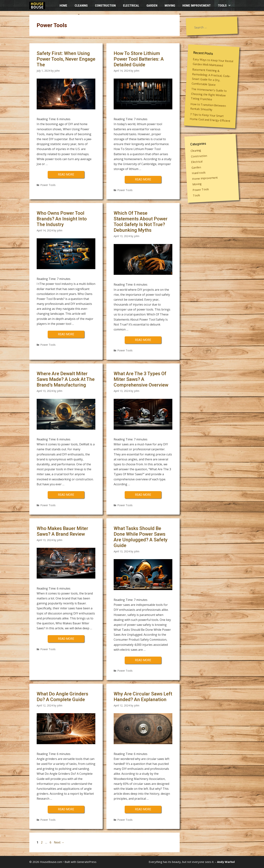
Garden (152, 5)
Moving (170, 5)
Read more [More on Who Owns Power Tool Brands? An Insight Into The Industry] (66, 334)
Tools (226, 5)
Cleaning (81, 5)
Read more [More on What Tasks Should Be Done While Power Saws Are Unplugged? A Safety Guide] (143, 660)
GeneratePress (87, 862)
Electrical (131, 5)
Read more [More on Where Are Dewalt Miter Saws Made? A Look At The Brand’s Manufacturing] (66, 495)
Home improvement (197, 5)
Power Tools (48, 185)
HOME (63, 5)
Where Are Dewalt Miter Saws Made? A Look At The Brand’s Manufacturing (66, 379)
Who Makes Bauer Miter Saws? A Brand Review (62, 531)
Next (59, 842)
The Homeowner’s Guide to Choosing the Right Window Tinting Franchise (209, 94)
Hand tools (199, 173)
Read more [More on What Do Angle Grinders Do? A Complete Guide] (66, 809)
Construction (105, 5)
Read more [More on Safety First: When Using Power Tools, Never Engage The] (66, 174)
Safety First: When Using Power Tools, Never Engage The (66, 59)
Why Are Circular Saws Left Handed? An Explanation (143, 697)
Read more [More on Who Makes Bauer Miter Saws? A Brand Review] (66, 639)
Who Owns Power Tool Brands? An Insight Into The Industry (62, 219)
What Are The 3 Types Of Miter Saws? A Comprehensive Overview (141, 379)
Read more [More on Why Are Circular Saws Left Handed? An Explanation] (143, 809)
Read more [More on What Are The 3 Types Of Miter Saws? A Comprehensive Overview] (143, 495)
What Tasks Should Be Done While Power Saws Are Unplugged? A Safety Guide (141, 537)
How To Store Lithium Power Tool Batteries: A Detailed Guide (139, 59)
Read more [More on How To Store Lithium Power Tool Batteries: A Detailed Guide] (143, 179)
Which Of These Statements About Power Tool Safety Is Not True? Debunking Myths (141, 222)
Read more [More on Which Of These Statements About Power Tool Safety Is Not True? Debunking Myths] (143, 340)
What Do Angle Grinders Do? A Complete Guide (62, 697)
